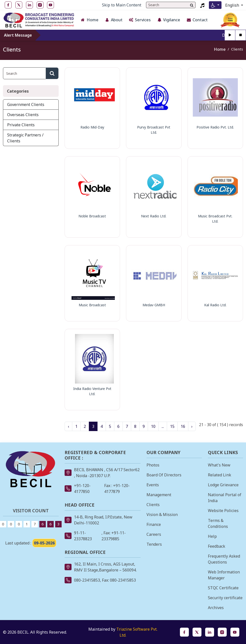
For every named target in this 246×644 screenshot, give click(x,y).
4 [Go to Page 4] (102, 426)
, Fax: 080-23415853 (118, 580)
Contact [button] (197, 20)
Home (220, 49)
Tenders (154, 544)
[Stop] (241, 35)
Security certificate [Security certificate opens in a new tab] (225, 598)
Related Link (220, 475)
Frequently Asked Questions (224, 559)
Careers (154, 534)
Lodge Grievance (223, 485)
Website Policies (223, 511)
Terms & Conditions (218, 523)
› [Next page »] (192, 426)
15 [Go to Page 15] (172, 426)
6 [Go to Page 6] (118, 426)
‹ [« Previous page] (68, 426)
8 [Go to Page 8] (135, 426)
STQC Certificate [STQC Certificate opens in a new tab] (223, 588)
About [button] (114, 20)
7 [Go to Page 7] (127, 426)
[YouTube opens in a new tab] (235, 632)
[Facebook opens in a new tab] (184, 632)
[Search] (192, 5)
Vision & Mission (162, 515)
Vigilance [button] (169, 20)
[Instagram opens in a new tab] (222, 632)
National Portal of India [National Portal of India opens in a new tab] (225, 498)
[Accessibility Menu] (215, 5)
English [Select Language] (233, 5)
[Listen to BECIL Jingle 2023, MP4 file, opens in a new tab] (202, 5)
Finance (154, 524)
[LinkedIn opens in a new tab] (210, 632)
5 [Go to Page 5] (110, 426)
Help (212, 536)
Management (159, 495)
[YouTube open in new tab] (51, 5)
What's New (219, 465)
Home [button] (89, 20)
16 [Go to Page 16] (183, 426)
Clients (153, 505)
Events (153, 485)
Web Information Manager (224, 575)
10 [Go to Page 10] (153, 426)
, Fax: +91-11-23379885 (114, 536)
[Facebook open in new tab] (8, 5)
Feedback (217, 546)
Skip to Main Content (122, 5)
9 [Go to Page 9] (144, 426)
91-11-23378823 (83, 536)
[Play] (230, 35)
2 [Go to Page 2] (85, 426)
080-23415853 (87, 580)
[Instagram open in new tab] (40, 5)
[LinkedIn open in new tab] (29, 5)
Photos (153, 465)
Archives (216, 608)
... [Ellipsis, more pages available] (163, 426)
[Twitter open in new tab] (19, 5)
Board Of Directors (164, 475)
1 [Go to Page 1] (76, 426)
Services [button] (140, 20)
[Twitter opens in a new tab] (197, 632)
